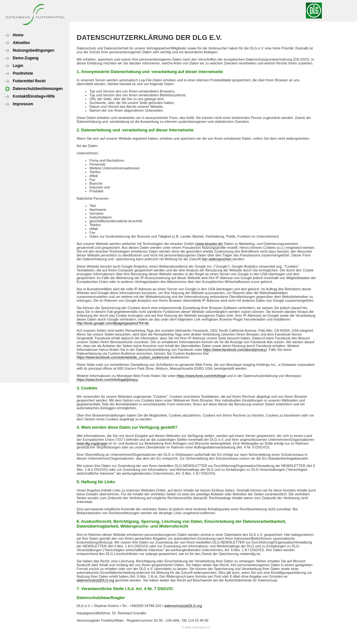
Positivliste (23, 73)
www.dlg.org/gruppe (92, 443)
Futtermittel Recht (29, 81)
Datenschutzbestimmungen (38, 89)
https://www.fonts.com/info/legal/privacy (107, 380)
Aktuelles (21, 43)
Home (18, 35)
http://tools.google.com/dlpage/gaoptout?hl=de (113, 323)
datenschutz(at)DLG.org (95, 580)
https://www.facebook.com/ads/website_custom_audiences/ (123, 357)
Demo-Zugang (26, 58)
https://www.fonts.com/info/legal (201, 376)
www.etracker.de (209, 244)
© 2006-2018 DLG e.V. (197, 627)
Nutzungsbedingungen (34, 50)
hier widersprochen (217, 259)
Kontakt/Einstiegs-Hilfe (34, 96)
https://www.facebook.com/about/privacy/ (235, 350)
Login (18, 66)
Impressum (23, 104)
